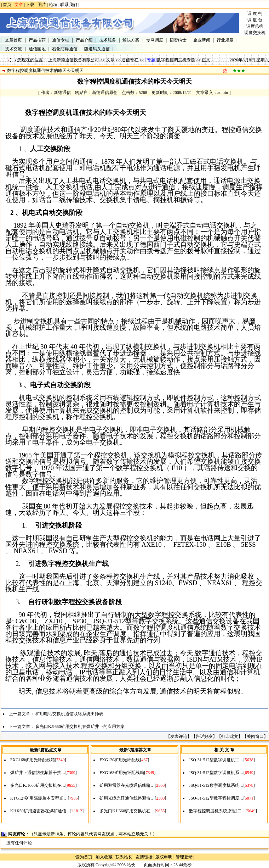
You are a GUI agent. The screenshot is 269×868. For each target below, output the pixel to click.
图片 (42, 5)
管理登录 (184, 857)
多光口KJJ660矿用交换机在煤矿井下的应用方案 (80, 727)
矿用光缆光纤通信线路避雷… (127, 798)
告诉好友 (204, 736)
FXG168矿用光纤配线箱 (33, 760)
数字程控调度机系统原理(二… (217, 811)
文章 (110, 60)
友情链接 (144, 857)
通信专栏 (130, 60)
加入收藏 (104, 857)
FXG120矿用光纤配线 (120, 760)
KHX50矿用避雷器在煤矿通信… (40, 811)
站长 (131, 865)
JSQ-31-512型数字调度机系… (216, 773)
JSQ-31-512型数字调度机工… (216, 760)
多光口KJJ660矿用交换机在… (38, 785)
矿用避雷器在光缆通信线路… (127, 785)
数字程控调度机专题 (176, 60)
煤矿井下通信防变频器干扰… (38, 773)
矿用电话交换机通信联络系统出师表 (69, 714)
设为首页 (84, 857)
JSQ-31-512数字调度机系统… (216, 785)
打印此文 (230, 736)
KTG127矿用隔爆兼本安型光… (39, 798)
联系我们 (69, 5)
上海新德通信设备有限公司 (74, 60)
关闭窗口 (255, 736)
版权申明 (164, 857)
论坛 (53, 5)
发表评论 (179, 736)
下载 (30, 5)
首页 (7, 5)
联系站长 (124, 857)
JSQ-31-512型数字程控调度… (216, 798)
